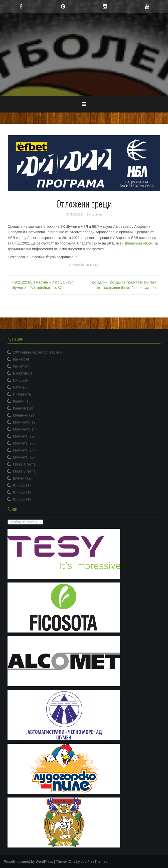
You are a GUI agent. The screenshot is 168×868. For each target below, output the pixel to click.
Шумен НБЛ (23, 478)
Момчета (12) (24, 436)
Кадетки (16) (23, 408)
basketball (21, 359)
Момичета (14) (25, 429)
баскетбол (21, 366)
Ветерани (21, 387)
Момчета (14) (24, 450)
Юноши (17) (23, 485)
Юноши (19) (23, 499)
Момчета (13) (24, 443)
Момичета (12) (25, 422)
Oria (72, 861)
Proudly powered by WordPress (28, 861)
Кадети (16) (22, 401)
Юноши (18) (23, 492)
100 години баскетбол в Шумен (38, 352)
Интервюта (22, 394)
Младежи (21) (24, 415)
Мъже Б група (24, 471)
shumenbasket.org (139, 243)
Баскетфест (23, 373)
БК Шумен (94, 214)
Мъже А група (24, 464)
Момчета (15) (24, 457)
